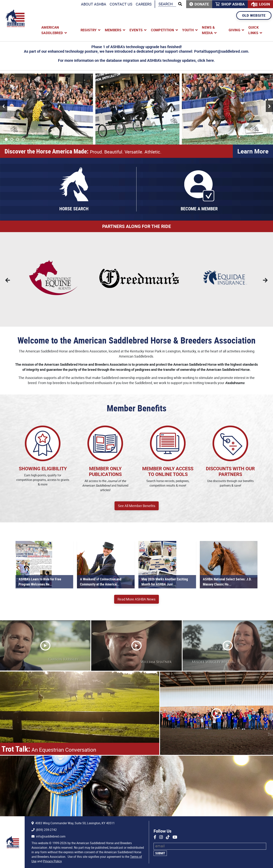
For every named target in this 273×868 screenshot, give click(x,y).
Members (113, 30)
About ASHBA (94, 4)
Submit (160, 853)
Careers (144, 4)
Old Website (254, 15)
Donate (202, 4)
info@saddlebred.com (51, 836)
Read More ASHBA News (136, 599)
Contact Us (121, 4)
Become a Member (199, 209)
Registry (89, 30)
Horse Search (74, 209)
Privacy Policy (52, 861)
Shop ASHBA (233, 4)
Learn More (253, 151)
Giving (234, 30)
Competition (163, 30)
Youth (188, 30)
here (210, 60)
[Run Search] (180, 4)
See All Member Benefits (137, 506)
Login (264, 4)
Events (136, 30)
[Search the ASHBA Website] (167, 4)
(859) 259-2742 (46, 830)
